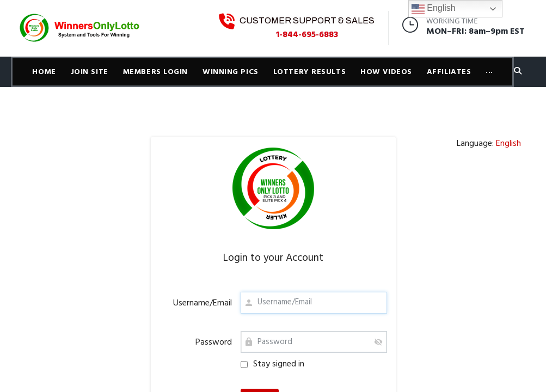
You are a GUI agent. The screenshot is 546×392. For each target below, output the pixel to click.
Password (214, 342)
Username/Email (203, 303)
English (434, 9)
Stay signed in (272, 364)
